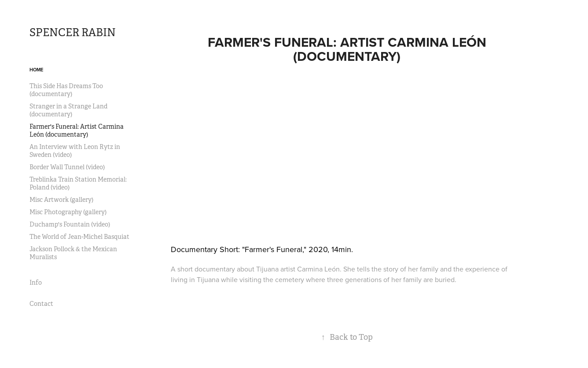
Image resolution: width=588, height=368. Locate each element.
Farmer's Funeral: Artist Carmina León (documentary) (77, 130)
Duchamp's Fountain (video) (70, 224)
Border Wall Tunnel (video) (67, 167)
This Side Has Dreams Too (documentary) (66, 90)
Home (36, 70)
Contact (41, 304)
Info (36, 283)
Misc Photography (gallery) (68, 212)
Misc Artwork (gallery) (61, 200)
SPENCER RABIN (73, 33)
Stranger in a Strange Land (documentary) (68, 110)
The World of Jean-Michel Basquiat (79, 237)
